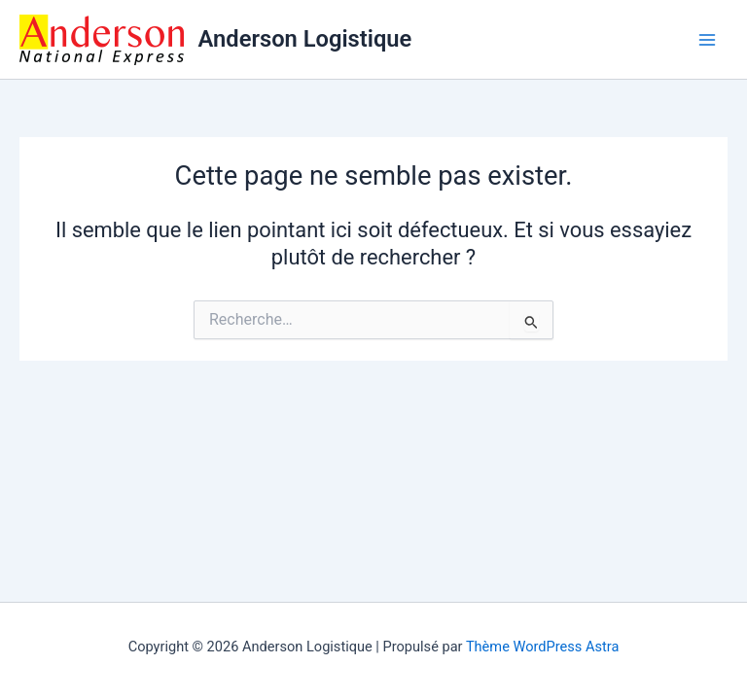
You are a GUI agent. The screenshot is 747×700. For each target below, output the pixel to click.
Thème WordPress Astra (542, 647)
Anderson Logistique (305, 39)
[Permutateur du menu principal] (707, 40)
